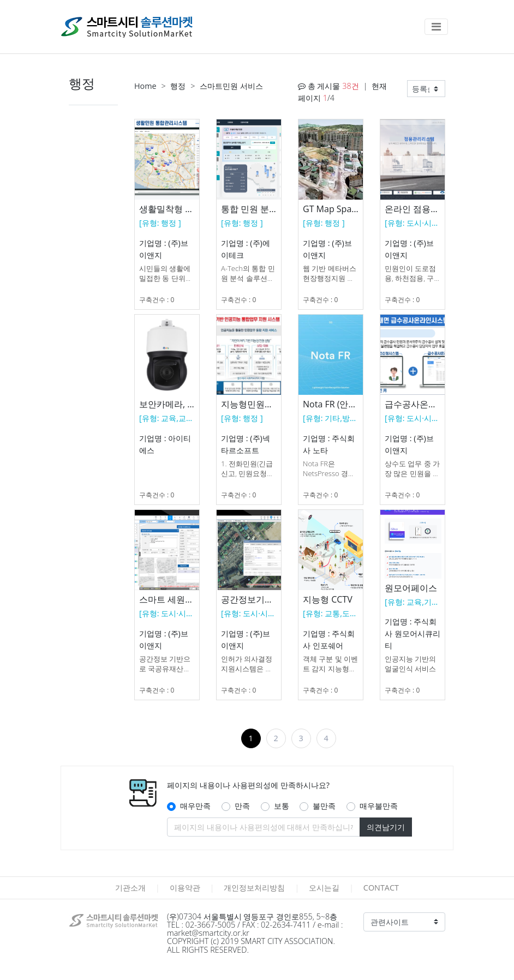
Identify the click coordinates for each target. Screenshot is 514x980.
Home (145, 86)
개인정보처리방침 (254, 888)
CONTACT (381, 888)
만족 (242, 806)
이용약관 (185, 888)
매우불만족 (379, 806)
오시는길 (324, 888)
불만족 (324, 806)
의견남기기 (386, 827)
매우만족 (195, 806)
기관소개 (130, 888)
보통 (282, 806)
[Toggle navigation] (436, 27)
